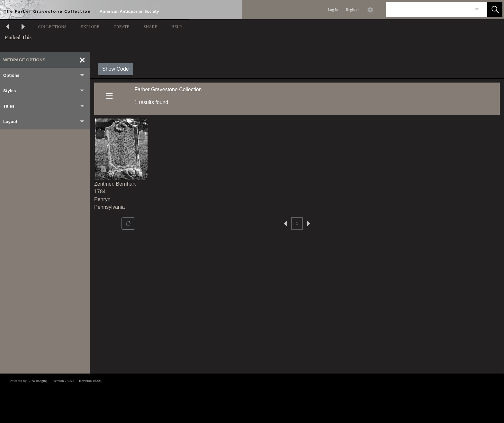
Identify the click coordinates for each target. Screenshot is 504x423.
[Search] (429, 10)
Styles (44, 91)
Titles (44, 106)
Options (44, 75)
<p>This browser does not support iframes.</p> (252, 398)
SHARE (150, 26)
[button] (495, 10)
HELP (177, 26)
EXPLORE (90, 26)
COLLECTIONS (52, 26)
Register (352, 10)
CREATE (121, 26)
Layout (44, 122)
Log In (333, 10)
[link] (477, 9)
